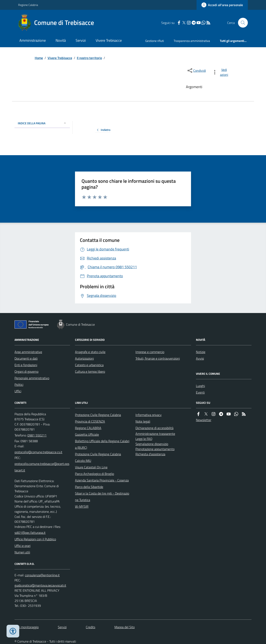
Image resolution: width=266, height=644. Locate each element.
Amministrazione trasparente (155, 434)
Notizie (201, 352)
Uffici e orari (22, 546)
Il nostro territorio (89, 58)
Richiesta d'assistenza (150, 454)
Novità (61, 40)
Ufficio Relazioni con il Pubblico (35, 539)
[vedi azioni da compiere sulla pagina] (221, 72)
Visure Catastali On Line (91, 467)
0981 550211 (37, 435)
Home (39, 58)
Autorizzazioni (84, 358)
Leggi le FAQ (144, 439)
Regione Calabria (28, 5)
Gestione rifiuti (155, 41)
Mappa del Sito (125, 627)
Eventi (200, 392)
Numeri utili (22, 552)
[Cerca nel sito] (241, 23)
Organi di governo (26, 371)
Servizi (81, 40)
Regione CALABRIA (88, 428)
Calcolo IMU (83, 461)
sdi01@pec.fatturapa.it (30, 533)
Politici (19, 385)
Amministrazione (33, 40)
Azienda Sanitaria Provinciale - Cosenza (102, 480)
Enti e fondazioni (26, 365)
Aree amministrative (28, 352)
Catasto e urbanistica (89, 365)
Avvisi (200, 358)
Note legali (143, 421)
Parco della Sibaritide (89, 487)
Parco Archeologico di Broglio (94, 474)
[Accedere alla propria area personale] (222, 5)
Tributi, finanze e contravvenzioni (158, 358)
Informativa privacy (149, 415)
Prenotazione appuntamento (155, 449)
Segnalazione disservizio (152, 444)
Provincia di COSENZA (90, 421)
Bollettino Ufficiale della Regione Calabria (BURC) (102, 444)
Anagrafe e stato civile (90, 352)
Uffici (18, 391)
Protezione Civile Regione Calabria (98, 415)
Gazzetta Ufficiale (87, 434)
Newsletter (204, 420)
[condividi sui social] (196, 71)
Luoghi (200, 386)
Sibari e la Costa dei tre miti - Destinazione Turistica (102, 497)
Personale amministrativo (32, 378)
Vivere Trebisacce (109, 40)
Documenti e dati (26, 358)
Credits (91, 627)
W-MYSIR (82, 506)
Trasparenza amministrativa (192, 41)
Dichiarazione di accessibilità (154, 428)
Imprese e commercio (150, 352)
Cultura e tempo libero (90, 371)
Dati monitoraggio (27, 627)
